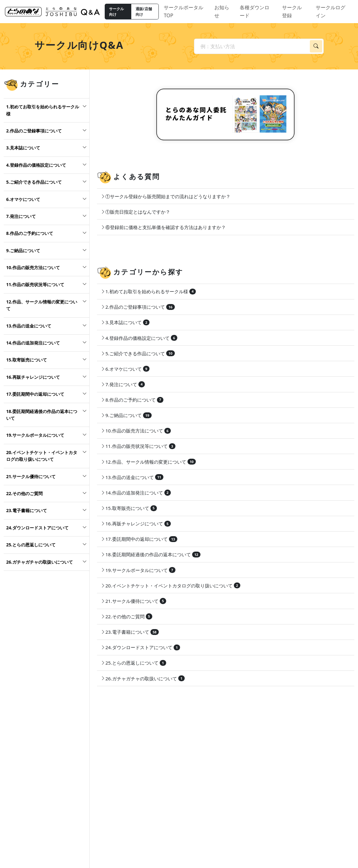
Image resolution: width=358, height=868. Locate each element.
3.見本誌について (23, 148)
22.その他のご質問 (24, 493)
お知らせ (222, 11)
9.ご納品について (23, 250)
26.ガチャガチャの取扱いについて (40, 562)
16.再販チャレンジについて (33, 377)
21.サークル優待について (31, 476)
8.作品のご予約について (30, 233)
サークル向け (116, 12)
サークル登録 (292, 11)
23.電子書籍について (27, 510)
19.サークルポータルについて (35, 435)
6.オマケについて (23, 199)
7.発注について (21, 216)
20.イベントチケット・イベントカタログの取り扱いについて (42, 456)
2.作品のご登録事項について (34, 131)
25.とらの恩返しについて (31, 545)
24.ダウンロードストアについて (37, 528)
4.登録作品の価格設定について (36, 165)
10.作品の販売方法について (33, 267)
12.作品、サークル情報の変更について (42, 305)
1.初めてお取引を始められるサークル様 (43, 110)
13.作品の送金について (29, 326)
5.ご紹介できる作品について (34, 182)
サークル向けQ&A (79, 45)
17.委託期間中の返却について (35, 394)
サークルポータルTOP (183, 11)
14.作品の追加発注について (33, 343)
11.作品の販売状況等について (35, 284)
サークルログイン (331, 11)
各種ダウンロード (255, 11)
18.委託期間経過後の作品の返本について (42, 415)
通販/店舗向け (144, 12)
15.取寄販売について (27, 360)
